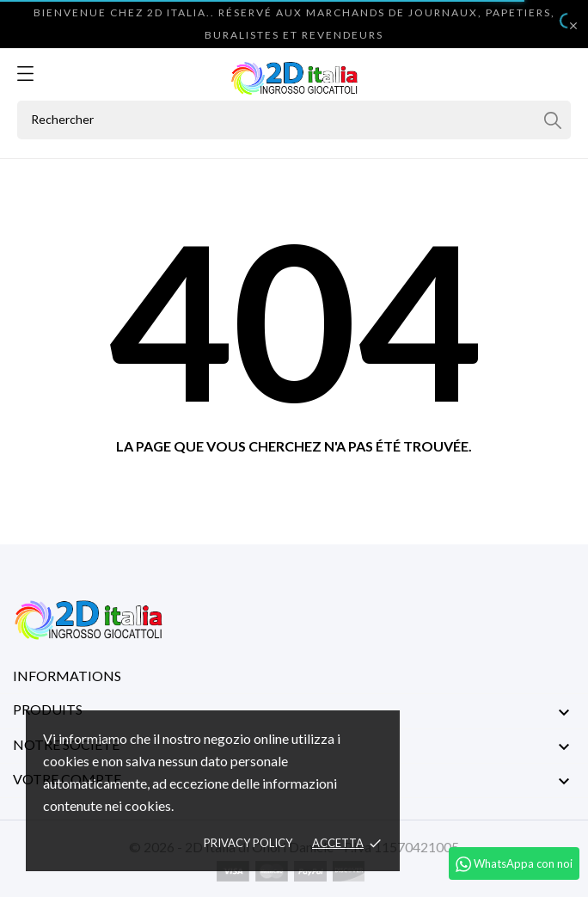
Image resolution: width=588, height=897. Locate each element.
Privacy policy (248, 843)
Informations (67, 676)
